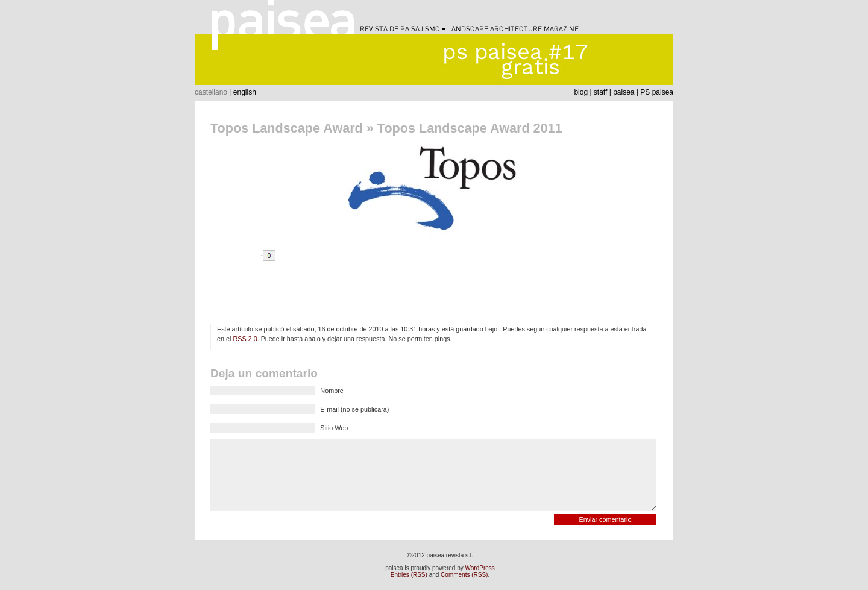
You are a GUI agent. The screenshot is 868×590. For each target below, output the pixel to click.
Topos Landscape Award (287, 128)
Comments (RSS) (464, 575)
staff (600, 92)
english (245, 92)
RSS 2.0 (245, 339)
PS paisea (657, 92)
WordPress (480, 568)
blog (581, 92)
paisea (624, 92)
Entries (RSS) (409, 575)
